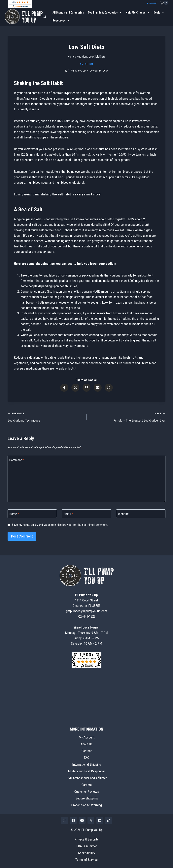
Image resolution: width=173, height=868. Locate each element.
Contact (87, 751)
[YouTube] (82, 820)
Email (68, 514)
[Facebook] (73, 820)
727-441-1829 (86, 616)
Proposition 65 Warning (86, 805)
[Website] (141, 514)
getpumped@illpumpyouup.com (86, 611)
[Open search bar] (45, 17)
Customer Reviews (87, 791)
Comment (17, 460)
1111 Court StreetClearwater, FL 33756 (86, 600)
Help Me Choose (138, 13)
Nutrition (86, 64)
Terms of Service (86, 860)
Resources (61, 21)
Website (123, 514)
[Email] (86, 514)
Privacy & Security (86, 839)
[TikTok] (109, 820)
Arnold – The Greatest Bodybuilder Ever (128, 416)
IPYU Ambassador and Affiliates (86, 778)
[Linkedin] (100, 820)
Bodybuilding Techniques (45, 416)
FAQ (87, 758)
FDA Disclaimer (87, 846)
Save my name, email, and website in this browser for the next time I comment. (60, 525)
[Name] (32, 514)
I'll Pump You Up (77, 71)
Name (14, 514)
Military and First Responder (86, 771)
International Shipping (87, 764)
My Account (152, 3)
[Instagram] (64, 820)
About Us (86, 744)
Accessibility (86, 853)
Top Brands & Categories (105, 13)
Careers (87, 785)
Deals (159, 13)
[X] (91, 820)
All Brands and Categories (68, 13)
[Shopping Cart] (164, 3)
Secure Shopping (87, 798)
